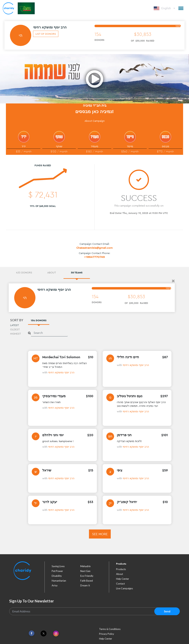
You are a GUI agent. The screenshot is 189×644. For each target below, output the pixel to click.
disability (57, 576)
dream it (85, 585)
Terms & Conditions (110, 629)
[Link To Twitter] (44, 633)
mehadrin (85, 566)
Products (121, 569)
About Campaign (95, 121)
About (120, 574)
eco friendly (87, 576)
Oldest (15, 329)
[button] (181, 8)
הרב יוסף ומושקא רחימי (61, 372)
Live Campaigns (124, 588)
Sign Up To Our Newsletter (32, 601)
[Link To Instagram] (56, 634)
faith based (87, 581)
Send (167, 611)
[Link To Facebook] (32, 633)
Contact (120, 584)
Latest (14, 325)
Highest (16, 334)
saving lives (58, 566)
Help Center (123, 579)
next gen (85, 571)
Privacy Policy (107, 634)
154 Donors (39, 320)
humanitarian (59, 581)
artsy (55, 585)
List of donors (46, 34)
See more (100, 534)
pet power (57, 571)
